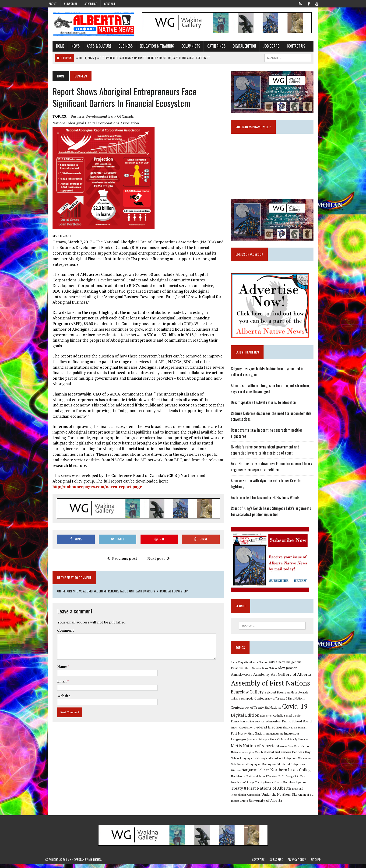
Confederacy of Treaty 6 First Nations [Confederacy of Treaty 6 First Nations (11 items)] (282, 702)
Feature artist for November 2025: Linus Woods (268, 500)
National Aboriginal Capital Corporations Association (173, 118)
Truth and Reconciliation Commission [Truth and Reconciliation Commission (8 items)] (269, 793)
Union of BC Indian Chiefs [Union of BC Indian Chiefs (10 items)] (271, 799)
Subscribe (71, 4)
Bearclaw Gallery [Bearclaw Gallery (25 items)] (250, 695)
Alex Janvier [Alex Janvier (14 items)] (276, 671)
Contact (110, 4)
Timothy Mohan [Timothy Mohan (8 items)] (305, 780)
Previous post (120, 526)
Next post (156, 526)
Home (53, 47)
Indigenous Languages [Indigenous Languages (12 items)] (278, 737)
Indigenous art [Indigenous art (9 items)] (253, 737)
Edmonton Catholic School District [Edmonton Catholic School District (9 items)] (283, 719)
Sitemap (316, 863)
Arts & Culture (92, 47)
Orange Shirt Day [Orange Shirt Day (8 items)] (261, 780)
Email (55, 649)
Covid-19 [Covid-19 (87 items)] (297, 710)
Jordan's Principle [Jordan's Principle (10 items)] (306, 737)
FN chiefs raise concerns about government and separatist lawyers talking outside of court (276, 458)
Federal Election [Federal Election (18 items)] (256, 731)
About (53, 4)
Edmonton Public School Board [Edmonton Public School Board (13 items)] (276, 725)
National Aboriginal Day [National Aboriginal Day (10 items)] (281, 749)
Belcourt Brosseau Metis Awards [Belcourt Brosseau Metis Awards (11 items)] (289, 696)
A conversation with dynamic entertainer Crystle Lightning (275, 489)
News (68, 47)
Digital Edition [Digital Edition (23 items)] (248, 718)
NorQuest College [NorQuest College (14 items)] (292, 767)
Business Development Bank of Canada (95, 118)
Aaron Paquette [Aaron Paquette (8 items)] (242, 665)
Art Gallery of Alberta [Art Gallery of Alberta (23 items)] (271, 678)
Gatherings (209, 47)
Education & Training (150, 47)
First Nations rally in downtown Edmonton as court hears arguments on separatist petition (274, 475)
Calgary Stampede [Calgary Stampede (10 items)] (245, 702)
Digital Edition (237, 47)
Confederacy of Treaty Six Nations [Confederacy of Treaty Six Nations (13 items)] (259, 711)
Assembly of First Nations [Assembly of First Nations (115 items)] (273, 686)
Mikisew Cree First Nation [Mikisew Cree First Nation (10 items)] (250, 749)
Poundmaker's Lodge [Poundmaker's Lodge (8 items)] (283, 780)
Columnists (183, 47)
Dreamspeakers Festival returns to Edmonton (266, 411)
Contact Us (289, 47)
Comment (58, 598)
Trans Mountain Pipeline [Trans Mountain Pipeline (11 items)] (250, 786)
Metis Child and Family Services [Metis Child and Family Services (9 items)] (252, 744)
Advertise (91, 4)
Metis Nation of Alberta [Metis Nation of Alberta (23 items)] (295, 743)
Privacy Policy (297, 863)
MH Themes (95, 863)
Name (55, 634)
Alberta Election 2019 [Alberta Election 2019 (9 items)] (264, 665)
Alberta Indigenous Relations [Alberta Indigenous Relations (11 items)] (298, 665)
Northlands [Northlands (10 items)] (284, 773)
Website (57, 663)
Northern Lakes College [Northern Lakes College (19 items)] (255, 773)
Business (118, 47)
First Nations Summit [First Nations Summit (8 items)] (283, 731)
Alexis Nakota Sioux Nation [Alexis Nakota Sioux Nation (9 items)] (250, 672)
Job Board (264, 47)
